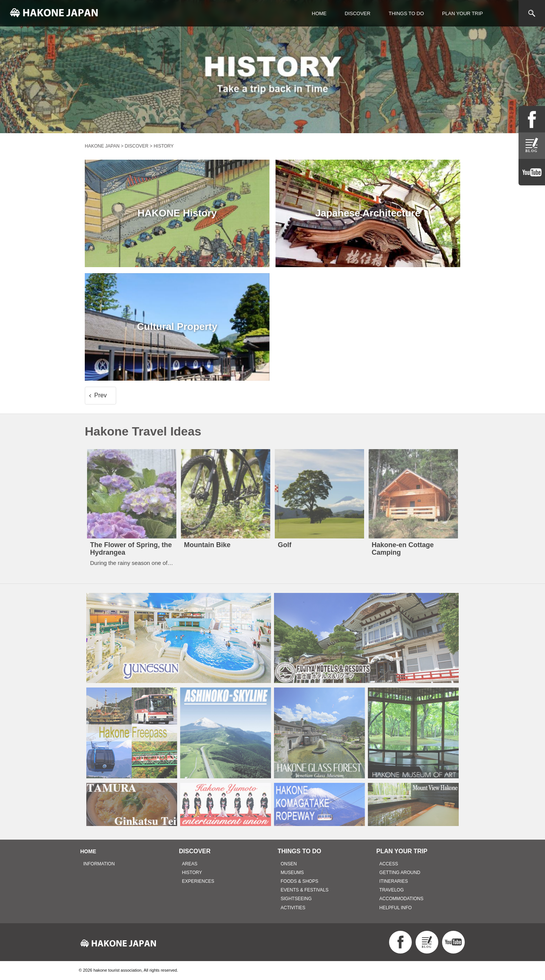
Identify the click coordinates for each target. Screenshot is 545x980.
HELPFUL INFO (396, 908)
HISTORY (192, 873)
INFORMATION (99, 864)
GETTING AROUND (400, 873)
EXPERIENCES (198, 881)
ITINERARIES (393, 881)
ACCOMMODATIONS (401, 899)
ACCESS (389, 864)
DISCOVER (358, 13)
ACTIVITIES (293, 908)
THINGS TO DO (406, 13)
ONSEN (289, 864)
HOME (319, 13)
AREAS (190, 864)
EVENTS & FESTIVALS (305, 890)
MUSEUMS (292, 873)
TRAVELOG (391, 890)
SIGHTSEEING (296, 899)
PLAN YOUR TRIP (462, 13)
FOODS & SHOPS (300, 881)
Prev (100, 395)
